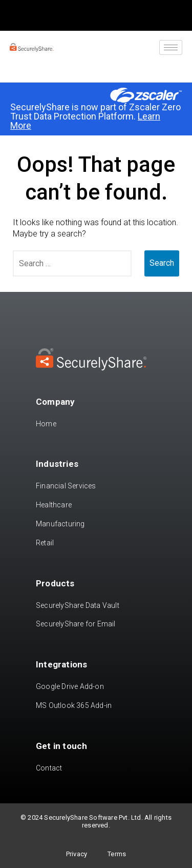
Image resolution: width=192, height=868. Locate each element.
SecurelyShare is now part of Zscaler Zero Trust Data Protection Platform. (95, 116)
